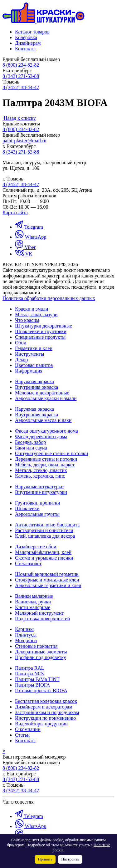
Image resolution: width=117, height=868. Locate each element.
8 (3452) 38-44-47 (21, 87)
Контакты (25, 49)
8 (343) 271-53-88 (21, 76)
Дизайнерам (28, 43)
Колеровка (26, 37)
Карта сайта (15, 213)
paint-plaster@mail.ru (24, 141)
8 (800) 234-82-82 (21, 65)
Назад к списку (20, 118)
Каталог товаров (32, 32)
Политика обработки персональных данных (49, 298)
